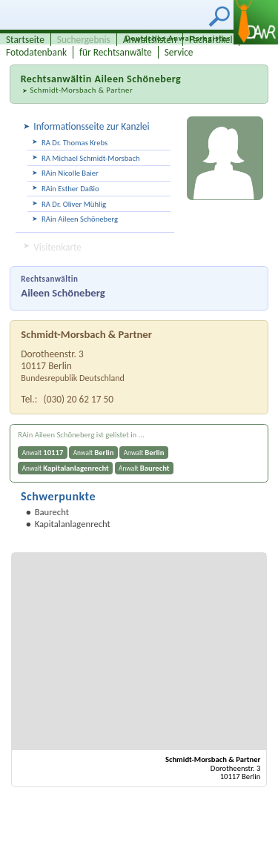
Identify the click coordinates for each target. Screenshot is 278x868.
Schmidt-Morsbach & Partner (81, 90)
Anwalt (43, 453)
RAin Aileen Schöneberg (80, 219)
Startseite (25, 40)
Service (179, 52)
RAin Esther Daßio (70, 189)
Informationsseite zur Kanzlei (91, 126)
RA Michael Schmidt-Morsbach (91, 158)
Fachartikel (211, 40)
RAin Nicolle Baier (70, 173)
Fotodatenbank (36, 52)
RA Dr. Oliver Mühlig (74, 204)
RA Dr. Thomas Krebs (75, 143)
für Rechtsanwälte (116, 52)
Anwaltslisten (150, 40)
